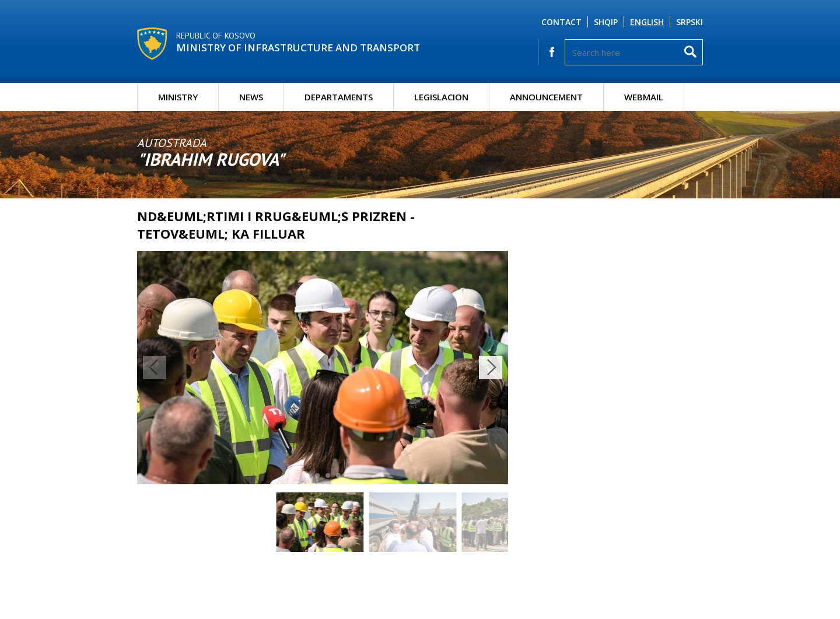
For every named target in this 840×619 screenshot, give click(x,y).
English (647, 22)
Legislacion (441, 97)
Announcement (546, 97)
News (251, 97)
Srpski (689, 22)
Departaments (339, 97)
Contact (561, 22)
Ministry (178, 97)
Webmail (644, 97)
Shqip (606, 22)
